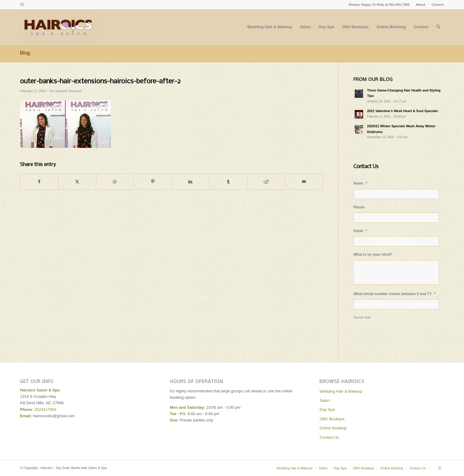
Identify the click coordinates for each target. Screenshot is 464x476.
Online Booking (333, 428)
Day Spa (327, 409)
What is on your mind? (373, 255)
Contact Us (329, 437)
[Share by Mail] (304, 182)
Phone (359, 207)
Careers (438, 5)
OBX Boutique (332, 419)
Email (360, 231)
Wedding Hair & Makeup (341, 391)
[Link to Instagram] (22, 5)
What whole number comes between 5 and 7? (394, 294)
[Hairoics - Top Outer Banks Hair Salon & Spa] (58, 27)
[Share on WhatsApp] (115, 182)
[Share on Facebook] (39, 182)
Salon (325, 400)
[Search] (438, 27)
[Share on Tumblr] (228, 182)
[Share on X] (77, 182)
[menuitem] (421, 5)
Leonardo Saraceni (68, 91)
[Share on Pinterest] (153, 182)
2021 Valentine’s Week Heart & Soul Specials (403, 111)
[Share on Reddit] (266, 182)
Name (360, 183)
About (420, 5)
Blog (25, 53)
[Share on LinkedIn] (191, 182)
